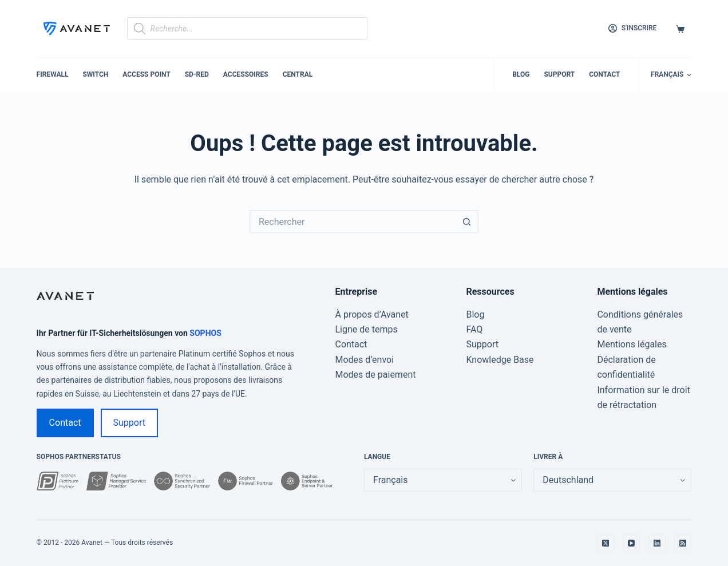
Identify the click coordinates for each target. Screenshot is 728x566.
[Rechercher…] (353, 221)
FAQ (474, 329)
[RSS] (683, 543)
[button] (671, 75)
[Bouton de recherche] (467, 221)
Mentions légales (632, 344)
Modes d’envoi (365, 360)
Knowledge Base (500, 360)
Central (298, 74)
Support (559, 74)
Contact (604, 74)
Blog (521, 74)
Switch (95, 74)
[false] (612, 480)
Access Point (146, 74)
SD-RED (197, 74)
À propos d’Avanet (372, 314)
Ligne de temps (367, 329)
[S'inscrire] (633, 29)
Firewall (53, 74)
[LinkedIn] (657, 543)
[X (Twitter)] (606, 543)
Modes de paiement (376, 375)
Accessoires (246, 74)
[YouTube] (631, 543)
